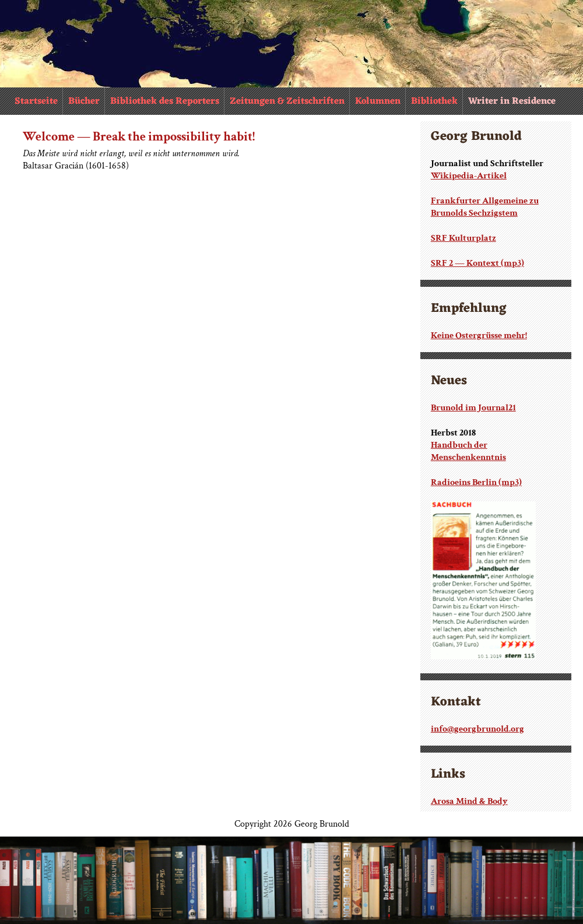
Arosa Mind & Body (469, 801)
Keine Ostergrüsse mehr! (479, 335)
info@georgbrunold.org (477, 729)
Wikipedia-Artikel (469, 176)
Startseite (36, 101)
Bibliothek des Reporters (165, 101)
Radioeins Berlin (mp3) (476, 482)
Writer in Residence (512, 101)
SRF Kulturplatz (463, 238)
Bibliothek (434, 101)
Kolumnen (378, 101)
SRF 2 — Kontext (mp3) (477, 263)
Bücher (84, 101)
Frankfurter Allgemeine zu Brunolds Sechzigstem (485, 207)
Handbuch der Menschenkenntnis (468, 451)
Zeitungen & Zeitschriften (287, 101)
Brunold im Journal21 (473, 408)
